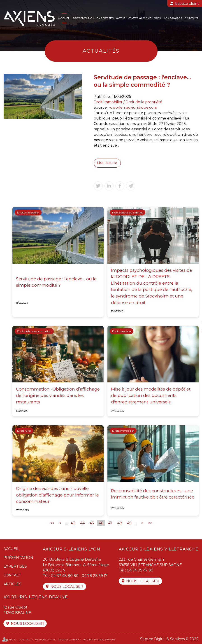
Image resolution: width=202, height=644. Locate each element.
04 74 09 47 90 (140, 570)
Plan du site (26, 639)
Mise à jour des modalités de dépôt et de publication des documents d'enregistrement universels (151, 396)
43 (73, 523)
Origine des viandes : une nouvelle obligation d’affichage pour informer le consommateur (57, 495)
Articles (12, 584)
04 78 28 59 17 (95, 576)
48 (120, 523)
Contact (192, 18)
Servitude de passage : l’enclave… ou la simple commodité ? (56, 282)
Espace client (187, 4)
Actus (121, 18)
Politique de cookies (69, 639)
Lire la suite (107, 163)
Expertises (105, 18)
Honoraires (173, 18)
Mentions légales (45, 639)
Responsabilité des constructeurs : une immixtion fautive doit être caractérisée (153, 494)
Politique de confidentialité (99, 639)
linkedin (193, 331)
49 (129, 523)
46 (101, 523)
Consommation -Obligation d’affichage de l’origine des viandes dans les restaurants (58, 396)
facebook (193, 313)
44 (82, 523)
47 (110, 523)
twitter (193, 322)
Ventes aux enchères (144, 18)
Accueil (64, 18)
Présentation (84, 18)
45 (92, 523)
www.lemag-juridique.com (133, 107)
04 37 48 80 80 (65, 576)
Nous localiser (67, 587)
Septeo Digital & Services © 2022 (169, 639)
